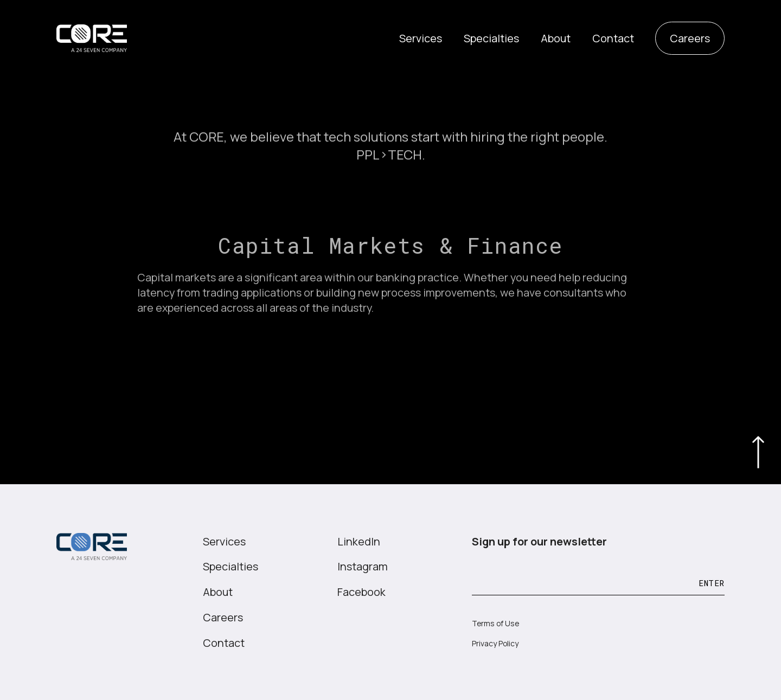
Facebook (361, 592)
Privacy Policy (495, 643)
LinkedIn (359, 541)
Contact (613, 38)
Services (421, 38)
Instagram (363, 566)
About (556, 38)
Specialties (491, 38)
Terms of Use (495, 623)
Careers (690, 38)
